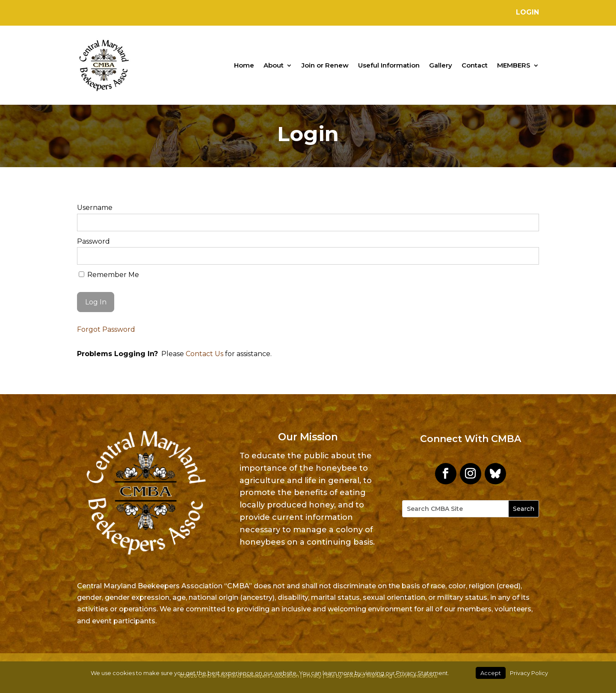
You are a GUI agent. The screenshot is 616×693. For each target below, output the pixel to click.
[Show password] (527, 256)
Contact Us (204, 354)
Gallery (441, 65)
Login (527, 12)
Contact (475, 65)
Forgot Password (106, 329)
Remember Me (109, 275)
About (274, 65)
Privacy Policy (529, 673)
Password (93, 241)
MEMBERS (514, 65)
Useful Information (389, 65)
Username (95, 208)
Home (244, 65)
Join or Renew (325, 65)
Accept (491, 673)
